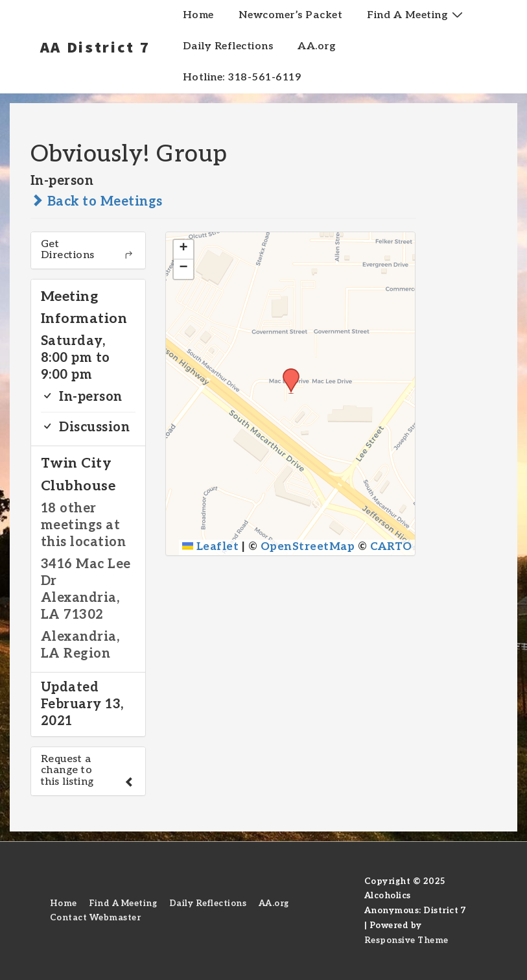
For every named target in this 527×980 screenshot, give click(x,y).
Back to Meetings (97, 202)
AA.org (316, 46)
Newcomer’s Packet (291, 15)
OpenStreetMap (308, 547)
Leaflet (210, 547)
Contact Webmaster (96, 918)
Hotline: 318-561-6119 (242, 78)
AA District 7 (95, 47)
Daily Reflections (228, 46)
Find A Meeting (416, 15)
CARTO (391, 547)
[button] (287, 372)
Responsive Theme (406, 940)
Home (198, 15)
